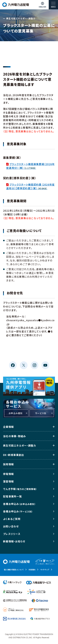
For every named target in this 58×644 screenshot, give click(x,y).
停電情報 (8, 474)
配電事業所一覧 (12, 496)
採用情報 (8, 464)
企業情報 (8, 427)
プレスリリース (12, 534)
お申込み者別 (16, 413)
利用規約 (32, 570)
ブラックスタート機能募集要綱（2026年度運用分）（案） (30, 166)
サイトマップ (45, 570)
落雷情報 (8, 481)
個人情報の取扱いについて (14, 570)
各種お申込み (19, 504)
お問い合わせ (11, 526)
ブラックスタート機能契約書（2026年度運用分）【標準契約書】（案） (30, 186)
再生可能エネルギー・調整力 (20, 445)
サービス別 (41, 413)
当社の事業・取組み (15, 436)
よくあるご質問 (12, 519)
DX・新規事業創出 (14, 455)
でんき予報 (20, 489)
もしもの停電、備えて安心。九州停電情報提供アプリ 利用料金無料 (29, 386)
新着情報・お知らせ (14, 541)
